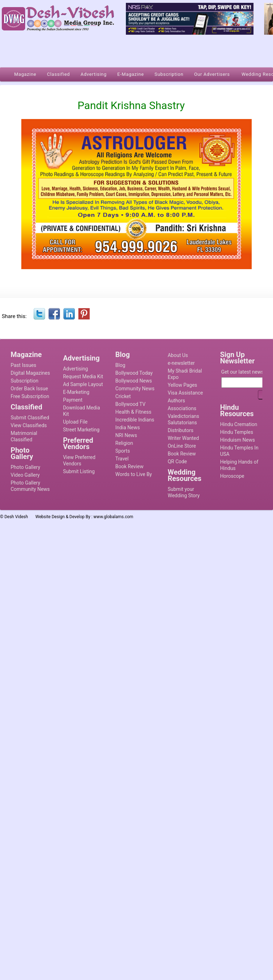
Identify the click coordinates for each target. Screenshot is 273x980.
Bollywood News (133, 381)
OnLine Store (182, 446)
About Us (178, 355)
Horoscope (232, 476)
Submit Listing (79, 471)
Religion (124, 443)
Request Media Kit (83, 376)
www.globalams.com (113, 517)
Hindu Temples (237, 432)
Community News (135, 389)
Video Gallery (25, 475)
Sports (122, 451)
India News (127, 427)
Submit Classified (30, 418)
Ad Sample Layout (83, 384)
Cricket (123, 396)
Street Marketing (81, 430)
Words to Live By (133, 474)
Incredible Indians (135, 420)
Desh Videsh (16, 517)
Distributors (181, 430)
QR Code (177, 461)
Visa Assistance (185, 393)
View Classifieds (29, 425)
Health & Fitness (133, 412)
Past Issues (23, 365)
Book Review (129, 466)
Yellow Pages (182, 385)
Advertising (76, 369)
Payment (73, 400)
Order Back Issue (29, 389)
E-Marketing (76, 392)
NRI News (126, 435)
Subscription (24, 381)
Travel (122, 459)
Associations (182, 408)
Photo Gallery (25, 467)
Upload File (75, 422)
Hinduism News (238, 440)
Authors (176, 401)
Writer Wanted (183, 438)
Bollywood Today (134, 373)
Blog (120, 365)
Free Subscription (30, 396)
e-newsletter (181, 363)
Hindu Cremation (239, 424)
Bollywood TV (130, 404)
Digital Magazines (30, 373)
